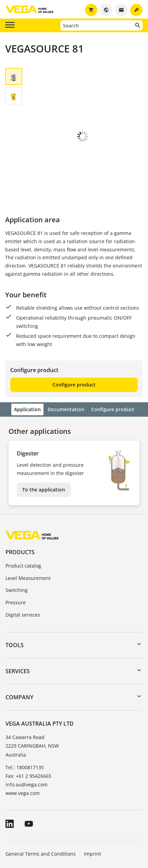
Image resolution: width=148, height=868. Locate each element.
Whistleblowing (95, 827)
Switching (17, 544)
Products (20, 506)
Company (19, 651)
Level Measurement (28, 532)
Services (18, 625)
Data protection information (38, 827)
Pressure (16, 556)
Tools (15, 599)
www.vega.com (23, 747)
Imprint (92, 807)
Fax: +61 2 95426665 (28, 730)
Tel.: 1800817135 (25, 721)
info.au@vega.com (27, 738)
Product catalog (23, 519)
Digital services (23, 568)
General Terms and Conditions (41, 807)
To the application (44, 443)
